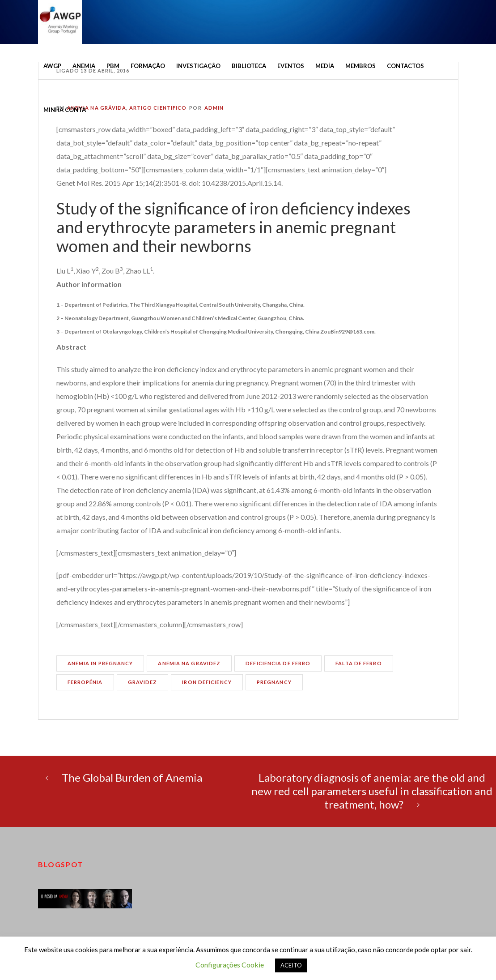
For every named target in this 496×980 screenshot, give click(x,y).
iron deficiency (207, 682)
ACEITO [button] (291, 965)
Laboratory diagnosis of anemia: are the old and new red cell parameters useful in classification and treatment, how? (372, 791)
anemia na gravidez (189, 663)
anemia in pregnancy (100, 663)
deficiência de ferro (278, 663)
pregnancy (274, 682)
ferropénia (85, 682)
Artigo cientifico (158, 108)
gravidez (143, 682)
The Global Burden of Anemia (132, 777)
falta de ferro (358, 663)
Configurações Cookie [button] (230, 965)
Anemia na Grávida (97, 108)
